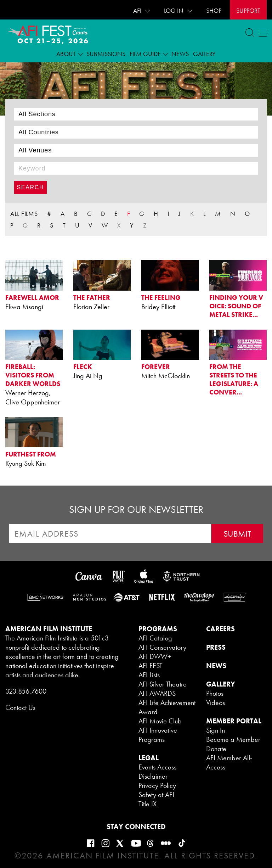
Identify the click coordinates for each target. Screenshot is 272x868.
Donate (216, 749)
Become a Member (233, 739)
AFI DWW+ (155, 656)
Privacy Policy (157, 785)
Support (248, 10)
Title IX (148, 804)
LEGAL (149, 758)
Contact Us (20, 707)
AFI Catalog (155, 638)
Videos (216, 702)
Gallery (204, 54)
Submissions (106, 54)
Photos (215, 693)
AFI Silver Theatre (163, 684)
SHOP (214, 10)
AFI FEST (151, 666)
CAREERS (220, 629)
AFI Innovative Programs (158, 735)
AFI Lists (149, 675)
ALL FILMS (24, 214)
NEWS (216, 666)
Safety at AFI (156, 795)
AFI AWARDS (157, 693)
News (180, 54)
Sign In (216, 730)
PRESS (216, 647)
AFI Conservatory (162, 647)
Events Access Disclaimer (157, 772)
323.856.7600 (26, 691)
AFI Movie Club (160, 721)
